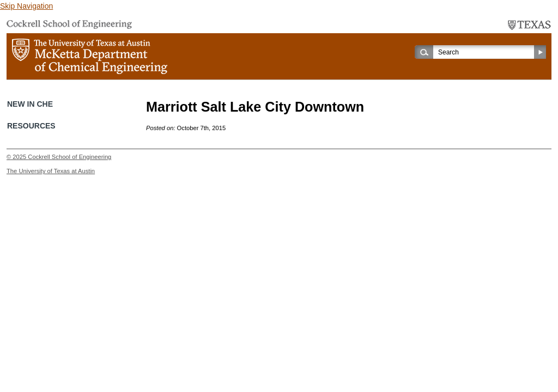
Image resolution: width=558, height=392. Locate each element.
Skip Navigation (26, 6)
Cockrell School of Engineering (69, 157)
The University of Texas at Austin (51, 171)
